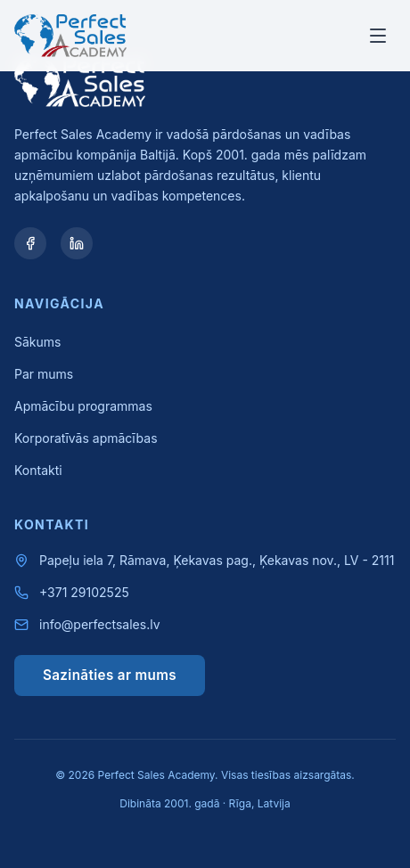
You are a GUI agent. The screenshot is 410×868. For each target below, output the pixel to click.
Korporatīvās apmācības (86, 438)
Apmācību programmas (83, 406)
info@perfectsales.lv (100, 624)
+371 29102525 (84, 592)
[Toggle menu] (378, 36)
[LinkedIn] (77, 243)
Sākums (37, 342)
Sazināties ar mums (110, 675)
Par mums (44, 374)
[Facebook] (30, 243)
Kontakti (38, 470)
